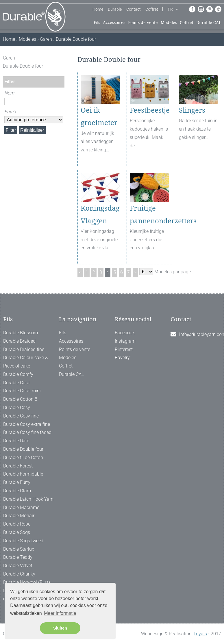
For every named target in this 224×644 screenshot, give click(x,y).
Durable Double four (23, 449)
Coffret (152, 9)
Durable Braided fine (24, 349)
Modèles (169, 23)
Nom (9, 93)
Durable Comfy (18, 374)
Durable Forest (18, 466)
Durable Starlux (19, 549)
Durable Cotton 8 (20, 399)
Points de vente (143, 23)
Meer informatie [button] (60, 613)
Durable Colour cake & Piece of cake (26, 362)
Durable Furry (17, 482)
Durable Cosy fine (21, 416)
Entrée (11, 112)
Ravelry (122, 358)
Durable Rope (17, 524)
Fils (97, 23)
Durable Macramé (21, 507)
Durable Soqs (17, 532)
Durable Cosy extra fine (27, 424)
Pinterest (124, 349)
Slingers (192, 110)
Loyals (200, 634)
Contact (134, 9)
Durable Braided (19, 341)
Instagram (125, 341)
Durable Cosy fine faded (27, 432)
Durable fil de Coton (23, 458)
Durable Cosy (17, 408)
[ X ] (61, 58)
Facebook (125, 333)
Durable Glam (17, 491)
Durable (115, 9)
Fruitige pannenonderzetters (149, 215)
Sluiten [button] (60, 628)
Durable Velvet (18, 566)
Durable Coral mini (22, 391)
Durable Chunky (19, 574)
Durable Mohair (19, 516)
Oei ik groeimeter (99, 117)
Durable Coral (17, 383)
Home (98, 9)
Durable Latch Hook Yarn (28, 499)
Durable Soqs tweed (23, 541)
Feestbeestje (149, 110)
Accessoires (114, 23)
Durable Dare (16, 441)
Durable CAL (209, 23)
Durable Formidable (23, 474)
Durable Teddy (18, 557)
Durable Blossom (21, 333)
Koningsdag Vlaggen (100, 215)
